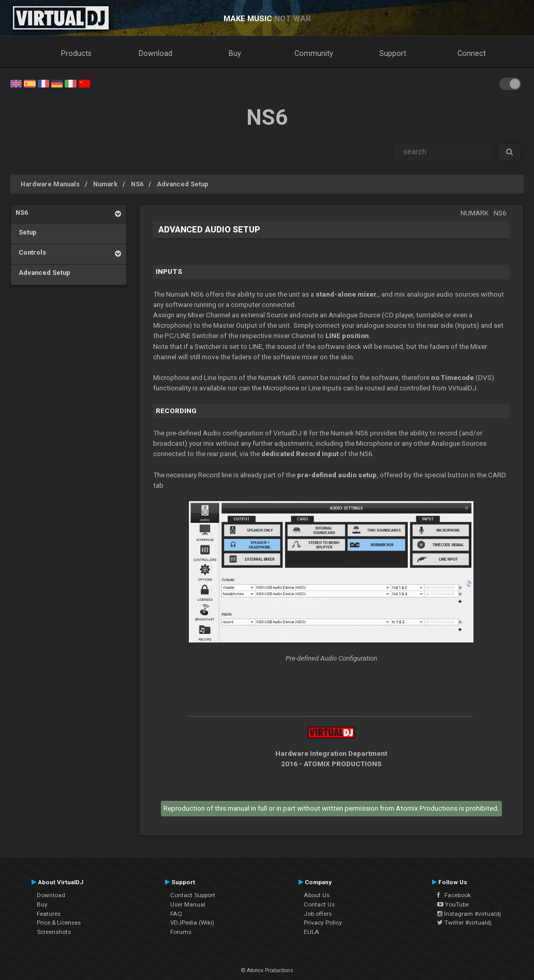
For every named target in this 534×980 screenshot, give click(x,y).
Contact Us (319, 904)
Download (155, 53)
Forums (181, 932)
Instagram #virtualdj (469, 914)
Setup (26, 232)
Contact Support (193, 895)
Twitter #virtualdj (464, 923)
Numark (105, 184)
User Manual (188, 904)
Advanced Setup (183, 184)
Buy (235, 53)
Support (393, 53)
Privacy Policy (323, 923)
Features (49, 914)
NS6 (137, 184)
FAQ (176, 914)
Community (314, 53)
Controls (31, 252)
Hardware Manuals (50, 184)
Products (76, 53)
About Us (317, 895)
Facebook (454, 895)
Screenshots (54, 932)
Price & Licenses (59, 923)
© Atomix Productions (267, 970)
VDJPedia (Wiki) (192, 923)
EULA (311, 932)
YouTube (453, 904)
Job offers (318, 914)
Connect (472, 53)
